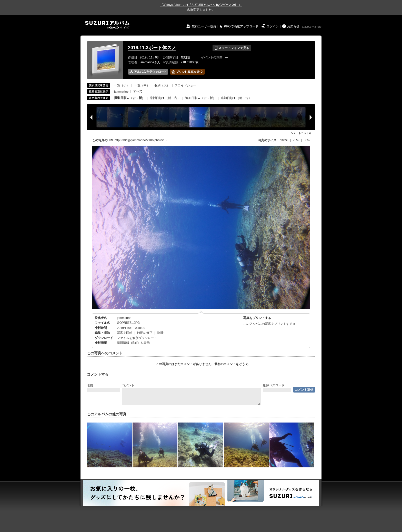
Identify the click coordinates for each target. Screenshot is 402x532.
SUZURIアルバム (107, 25)
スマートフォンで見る (232, 48)
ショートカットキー (302, 133)
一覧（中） (142, 85)
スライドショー (185, 85)
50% (307, 140)
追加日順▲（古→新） (200, 98)
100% (284, 140)
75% (296, 140)
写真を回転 (125, 333)
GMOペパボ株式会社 (312, 27)
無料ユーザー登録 (204, 26)
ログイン (273, 26)
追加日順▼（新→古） (236, 98)
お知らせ (293, 26)
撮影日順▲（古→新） (129, 98)
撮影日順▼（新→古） (165, 98)
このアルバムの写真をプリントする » (269, 324)
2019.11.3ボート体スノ (152, 48)
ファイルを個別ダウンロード (137, 338)
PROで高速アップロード (241, 26)
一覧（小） (122, 85)
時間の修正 (145, 333)
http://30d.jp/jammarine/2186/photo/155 (141, 140)
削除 (160, 333)
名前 (90, 385)
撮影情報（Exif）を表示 (133, 343)
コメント (128, 385)
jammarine (121, 92)
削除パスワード (274, 385)
